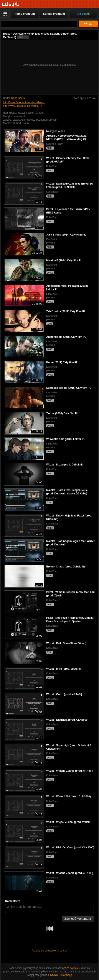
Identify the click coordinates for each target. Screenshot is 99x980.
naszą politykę (71, 968)
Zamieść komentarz (78, 919)
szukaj (88, 24)
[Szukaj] (39, 24)
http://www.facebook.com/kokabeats (24, 102)
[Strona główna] (11, 4)
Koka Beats (18, 98)
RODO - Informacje (61, 975)
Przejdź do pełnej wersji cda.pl (50, 951)
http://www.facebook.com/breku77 (23, 106)
